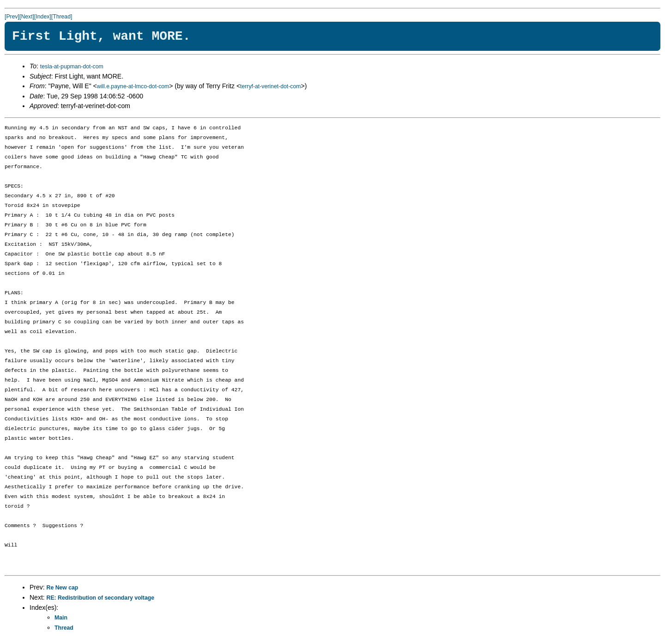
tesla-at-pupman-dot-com (72, 67)
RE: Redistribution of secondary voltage (100, 598)
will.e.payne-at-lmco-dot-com (133, 86)
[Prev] (12, 17)
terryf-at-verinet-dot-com (270, 86)
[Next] (27, 17)
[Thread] (62, 17)
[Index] (43, 17)
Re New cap (63, 588)
